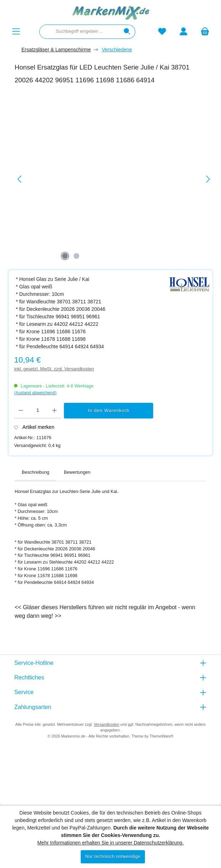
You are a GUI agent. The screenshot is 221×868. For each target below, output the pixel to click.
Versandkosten (107, 724)
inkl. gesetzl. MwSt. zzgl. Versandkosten (54, 369)
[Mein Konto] (184, 32)
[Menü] (16, 32)
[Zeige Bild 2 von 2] (76, 256)
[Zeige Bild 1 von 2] (65, 256)
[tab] (36, 473)
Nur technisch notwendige (113, 857)
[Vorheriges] (20, 179)
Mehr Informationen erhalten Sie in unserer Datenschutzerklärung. (110, 843)
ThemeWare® (162, 736)
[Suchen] (127, 32)
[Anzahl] (38, 411)
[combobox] (79, 32)
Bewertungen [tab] (77, 472)
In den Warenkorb (109, 411)
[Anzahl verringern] (21, 411)
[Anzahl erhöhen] (54, 411)
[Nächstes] (208, 179)
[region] (114, 179)
